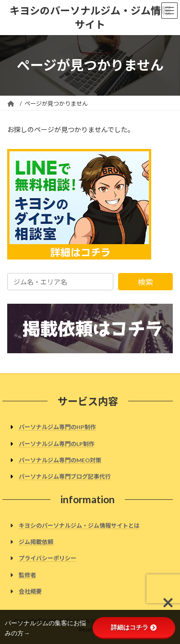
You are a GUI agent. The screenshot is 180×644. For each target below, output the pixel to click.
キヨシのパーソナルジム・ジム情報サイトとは (79, 525)
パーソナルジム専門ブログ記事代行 (65, 477)
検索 (145, 282)
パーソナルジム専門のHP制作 (57, 427)
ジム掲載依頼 (36, 542)
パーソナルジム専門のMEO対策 (60, 460)
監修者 (27, 575)
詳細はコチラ (134, 627)
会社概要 (30, 591)
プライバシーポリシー (48, 558)
